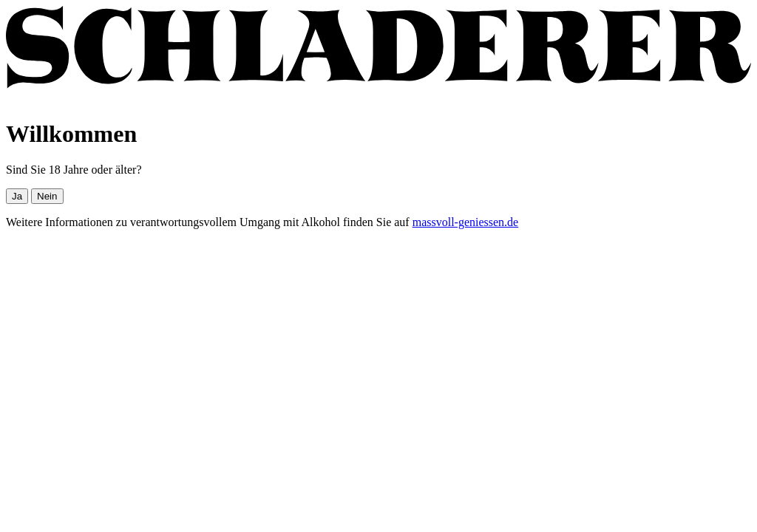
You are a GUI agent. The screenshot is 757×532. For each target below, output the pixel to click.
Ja (17, 196)
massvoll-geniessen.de (466, 222)
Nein (47, 196)
